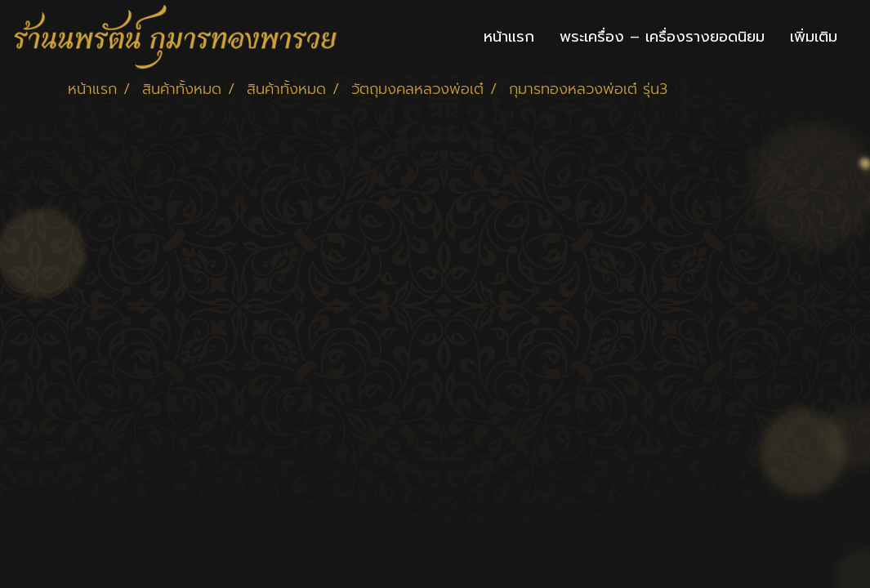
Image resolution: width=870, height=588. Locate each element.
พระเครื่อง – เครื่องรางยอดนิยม (662, 37)
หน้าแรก (509, 37)
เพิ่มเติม (814, 37)
